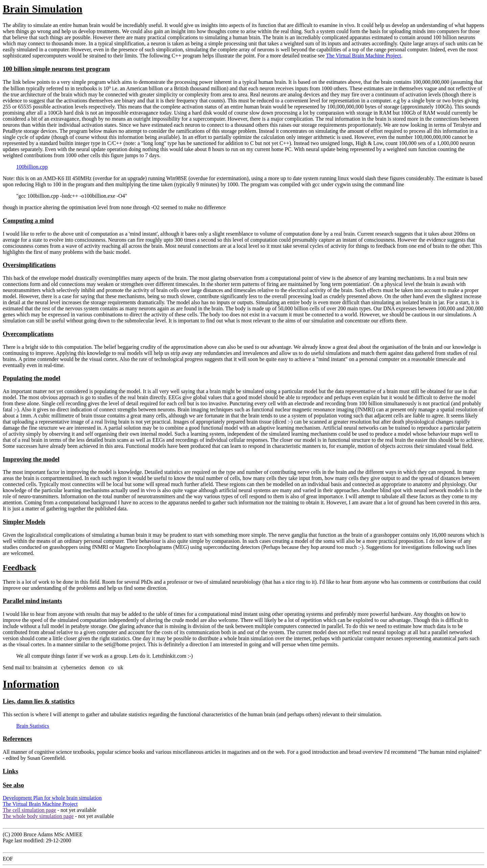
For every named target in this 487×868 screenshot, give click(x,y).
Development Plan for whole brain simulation (52, 798)
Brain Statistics (33, 726)
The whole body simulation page (38, 816)
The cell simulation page (29, 810)
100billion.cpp (32, 167)
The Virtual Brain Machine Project (364, 56)
